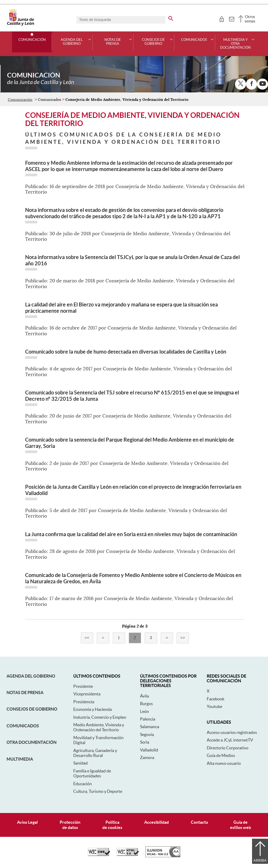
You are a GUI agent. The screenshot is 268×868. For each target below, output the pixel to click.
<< (89, 638)
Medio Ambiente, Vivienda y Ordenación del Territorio (99, 727)
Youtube (214, 706)
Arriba (260, 860)
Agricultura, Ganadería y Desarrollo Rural (95, 753)
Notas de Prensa (25, 693)
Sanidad (80, 763)
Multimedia (20, 759)
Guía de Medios (221, 755)
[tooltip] (222, 18)
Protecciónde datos (70, 825)
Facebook (216, 699)
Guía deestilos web (241, 825)
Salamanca (150, 727)
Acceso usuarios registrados (232, 732)
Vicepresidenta (87, 694)
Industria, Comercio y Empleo (100, 717)
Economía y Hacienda (93, 709)
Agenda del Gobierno (31, 676)
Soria (145, 742)
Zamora (147, 757)
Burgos (146, 704)
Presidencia (84, 702)
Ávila (144, 696)
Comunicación (32, 40)
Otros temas (250, 19)
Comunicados (23, 726)
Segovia (147, 734)
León (144, 711)
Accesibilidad (157, 822)
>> (185, 638)
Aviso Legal (27, 822)
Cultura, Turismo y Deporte (98, 791)
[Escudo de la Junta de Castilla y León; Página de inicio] (20, 25)
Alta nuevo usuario (224, 763)
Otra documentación (32, 742)
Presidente (83, 686)
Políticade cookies (112, 825)
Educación (83, 784)
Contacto (199, 822)
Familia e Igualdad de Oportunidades (92, 773)
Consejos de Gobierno (32, 709)
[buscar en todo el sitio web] (171, 18)
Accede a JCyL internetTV (230, 740)
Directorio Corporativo (228, 748)
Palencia (148, 719)
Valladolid (149, 750)
